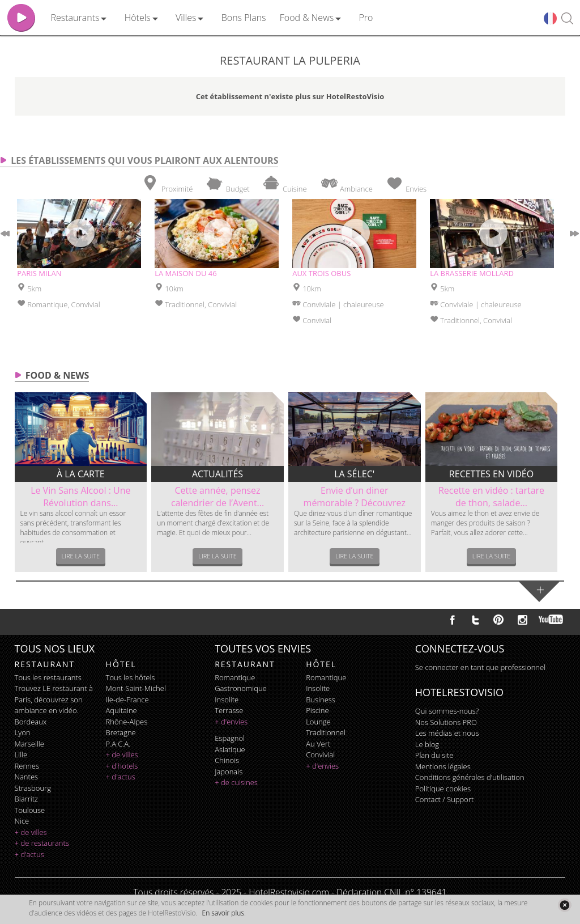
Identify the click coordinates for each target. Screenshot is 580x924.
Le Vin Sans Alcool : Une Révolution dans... (80, 497)
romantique (235, 677)
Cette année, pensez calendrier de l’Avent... (217, 497)
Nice (22, 821)
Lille (21, 755)
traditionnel (326, 732)
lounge (318, 722)
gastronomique (241, 688)
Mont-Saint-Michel (136, 688)
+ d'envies (231, 722)
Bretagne (121, 732)
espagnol (230, 738)
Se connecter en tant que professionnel (480, 667)
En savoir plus (223, 913)
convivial (320, 755)
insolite (227, 700)
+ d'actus (29, 854)
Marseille (29, 744)
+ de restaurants (42, 843)
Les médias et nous (447, 733)
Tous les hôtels (131, 677)
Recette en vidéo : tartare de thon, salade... (491, 497)
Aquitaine (121, 710)
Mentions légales (443, 766)
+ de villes (31, 832)
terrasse (229, 710)
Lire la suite (81, 556)
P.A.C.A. (118, 744)
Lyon (23, 732)
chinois (227, 760)
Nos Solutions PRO (446, 722)
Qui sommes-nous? (447, 711)
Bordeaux (31, 722)
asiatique (230, 749)
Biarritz (26, 799)
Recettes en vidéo (491, 474)
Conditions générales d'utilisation (470, 777)
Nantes (26, 777)
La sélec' (354, 474)
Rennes (27, 766)
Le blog (427, 744)
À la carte (81, 474)
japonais (229, 772)
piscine (317, 710)
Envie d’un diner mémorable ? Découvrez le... (355, 503)
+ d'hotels (122, 766)
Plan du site (434, 755)
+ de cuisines (236, 782)
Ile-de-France (127, 700)
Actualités (217, 474)
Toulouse (30, 810)
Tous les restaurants (48, 677)
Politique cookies (443, 789)
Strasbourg (33, 788)
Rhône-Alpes (127, 722)
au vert (318, 744)
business (321, 700)
